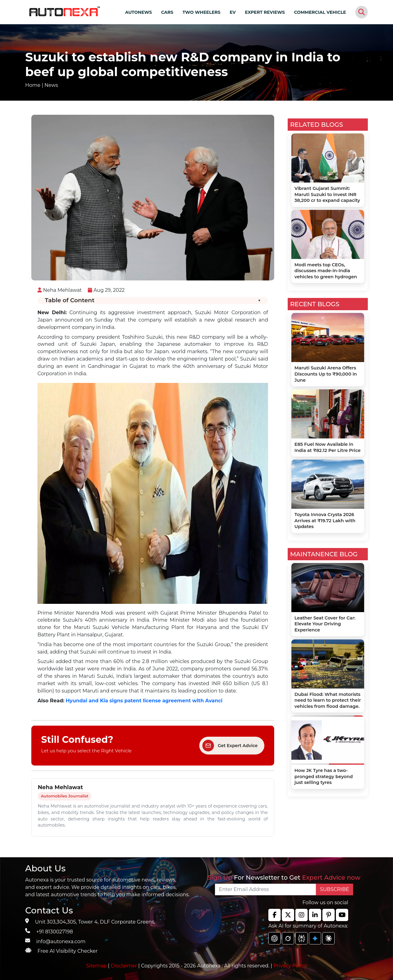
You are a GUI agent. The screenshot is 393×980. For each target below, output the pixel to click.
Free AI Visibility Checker (68, 951)
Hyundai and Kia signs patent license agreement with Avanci (144, 701)
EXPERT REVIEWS (265, 12)
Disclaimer (124, 966)
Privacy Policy (290, 966)
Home (33, 85)
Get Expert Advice (230, 746)
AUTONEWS (138, 12)
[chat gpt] (274, 938)
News (51, 85)
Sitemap (97, 966)
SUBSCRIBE (335, 889)
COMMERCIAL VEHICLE (320, 12)
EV (233, 12)
